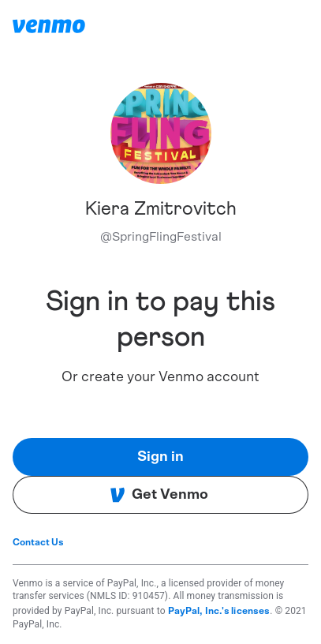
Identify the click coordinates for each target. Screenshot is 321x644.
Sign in (160, 457)
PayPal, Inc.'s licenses (219, 611)
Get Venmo (159, 495)
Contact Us (38, 542)
